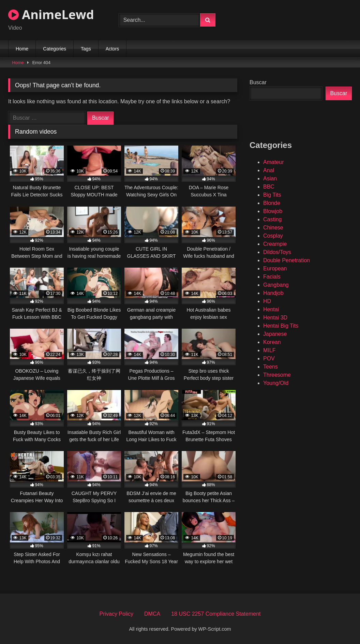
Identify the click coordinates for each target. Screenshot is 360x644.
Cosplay (273, 236)
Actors (112, 49)
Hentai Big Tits (281, 326)
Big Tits (272, 195)
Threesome (277, 375)
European (275, 268)
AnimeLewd (51, 14)
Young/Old (276, 383)
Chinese (273, 228)
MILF (269, 350)
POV (269, 358)
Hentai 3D (275, 318)
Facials (272, 277)
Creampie (275, 244)
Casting (272, 219)
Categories (55, 49)
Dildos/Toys (277, 252)
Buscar (258, 82)
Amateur (273, 162)
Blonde (272, 203)
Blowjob (273, 211)
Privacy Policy (116, 614)
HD (267, 301)
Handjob (273, 293)
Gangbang (276, 285)
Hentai (271, 309)
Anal (269, 170)
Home (22, 49)
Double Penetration (287, 260)
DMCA (152, 614)
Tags (86, 49)
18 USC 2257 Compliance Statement (216, 614)
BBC (269, 187)
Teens (271, 367)
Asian (270, 178)
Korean (272, 342)
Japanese (275, 334)
